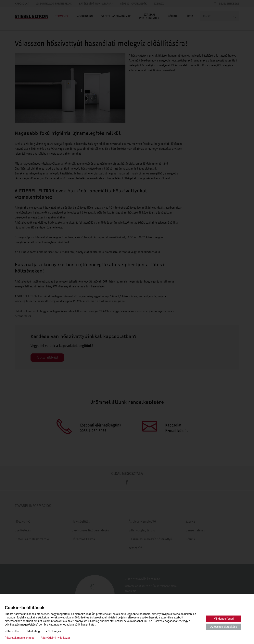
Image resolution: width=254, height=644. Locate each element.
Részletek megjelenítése (20, 638)
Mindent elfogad (224, 619)
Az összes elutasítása (224, 627)
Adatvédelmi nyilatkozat (55, 638)
